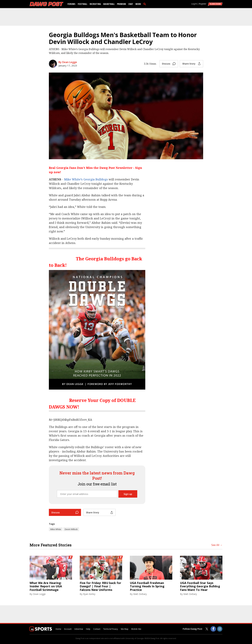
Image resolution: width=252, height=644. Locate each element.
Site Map (125, 629)
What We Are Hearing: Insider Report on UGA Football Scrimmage (46, 586)
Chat (131, 4)
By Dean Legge (68, 62)
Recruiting (95, 4)
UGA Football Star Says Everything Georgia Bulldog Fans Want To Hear (200, 586)
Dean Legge (39, 594)
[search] (145, 4)
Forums (71, 4)
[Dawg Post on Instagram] (220, 629)
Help (88, 629)
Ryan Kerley (89, 594)
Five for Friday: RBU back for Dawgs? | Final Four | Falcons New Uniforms (100, 586)
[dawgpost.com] (46, 4)
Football (83, 4)
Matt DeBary (140, 594)
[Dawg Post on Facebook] (213, 629)
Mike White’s (73, 179)
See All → (217, 545)
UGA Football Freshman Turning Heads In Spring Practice (147, 586)
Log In (194, 4)
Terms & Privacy (110, 629)
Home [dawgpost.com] (58, 629)
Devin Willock (71, 529)
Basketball (109, 4)
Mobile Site (136, 629)
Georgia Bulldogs (96, 179)
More (138, 4)
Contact (97, 629)
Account (68, 629)
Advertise (79, 629)
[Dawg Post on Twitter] (207, 629)
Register (203, 4)
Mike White (56, 529)
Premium (121, 4)
